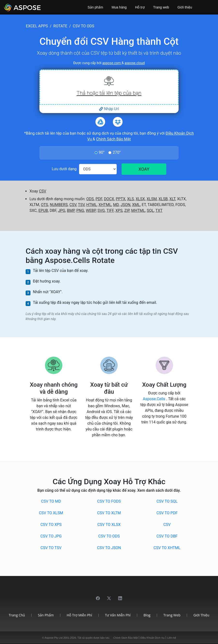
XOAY (144, 169)
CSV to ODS (109, 536)
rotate (60, 26)
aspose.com (112, 63)
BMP (71, 211)
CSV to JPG (51, 536)
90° (102, 152)
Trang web (161, 7)
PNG (80, 211)
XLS (131, 199)
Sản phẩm (95, 7)
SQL (150, 211)
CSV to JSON (109, 548)
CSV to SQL (167, 501)
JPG (62, 211)
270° (117, 152)
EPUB (43, 211)
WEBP (91, 211)
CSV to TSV (51, 548)
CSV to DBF (167, 536)
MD (116, 205)
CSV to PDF (167, 513)
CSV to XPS (51, 525)
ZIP (127, 211)
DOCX (109, 199)
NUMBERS (59, 205)
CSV (43, 191)
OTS (44, 205)
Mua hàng (119, 7)
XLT (172, 199)
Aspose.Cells (155, 399)
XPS (119, 211)
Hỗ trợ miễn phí (79, 615)
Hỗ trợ (140, 7)
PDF (99, 199)
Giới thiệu (185, 7)
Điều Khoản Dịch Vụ (153, 638)
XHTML (105, 205)
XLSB (163, 199)
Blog (147, 615)
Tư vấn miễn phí (118, 615)
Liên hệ (172, 638)
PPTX (121, 199)
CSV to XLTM (109, 513)
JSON (126, 205)
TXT (159, 211)
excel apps (37, 26)
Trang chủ (17, 615)
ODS (90, 199)
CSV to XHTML (167, 548)
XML (136, 205)
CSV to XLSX (109, 525)
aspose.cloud (134, 63)
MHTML (138, 211)
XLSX (140, 199)
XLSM (152, 199)
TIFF (110, 211)
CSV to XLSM (51, 513)
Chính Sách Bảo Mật (113, 139)
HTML (91, 205)
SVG (101, 211)
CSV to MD (51, 501)
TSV (81, 205)
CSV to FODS (109, 501)
